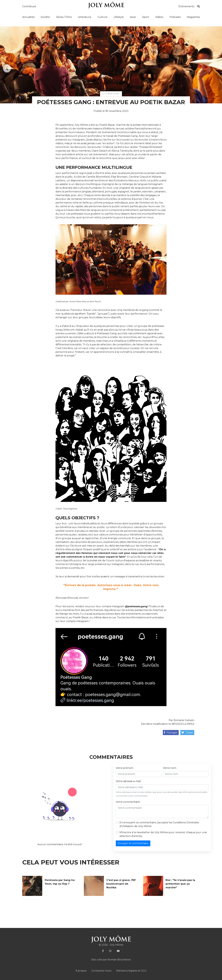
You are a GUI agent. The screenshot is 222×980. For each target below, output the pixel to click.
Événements (186, 6)
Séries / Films (64, 17)
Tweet (187, 733)
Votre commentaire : (128, 802)
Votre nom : (170, 768)
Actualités (28, 17)
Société (45, 17)
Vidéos (159, 17)
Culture (103, 17)
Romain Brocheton (119, 960)
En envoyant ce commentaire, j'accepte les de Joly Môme (159, 824)
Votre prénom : (125, 768)
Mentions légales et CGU (131, 971)
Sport (146, 17)
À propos (81, 971)
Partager (171, 733)
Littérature (85, 17)
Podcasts (175, 17)
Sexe (133, 17)
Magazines (193, 17)
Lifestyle (119, 17)
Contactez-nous (101, 971)
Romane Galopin (184, 720)
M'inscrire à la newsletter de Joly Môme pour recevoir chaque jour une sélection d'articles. (163, 834)
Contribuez (29, 6)
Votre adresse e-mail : (129, 781)
